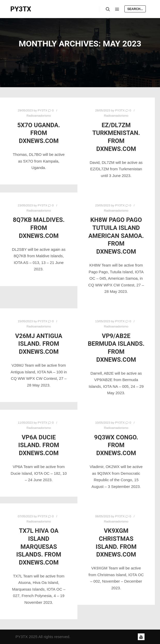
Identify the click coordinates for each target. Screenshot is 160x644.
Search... (135, 9)
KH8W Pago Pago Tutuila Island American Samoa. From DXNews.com (116, 236)
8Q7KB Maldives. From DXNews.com (39, 228)
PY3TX (21, 9)
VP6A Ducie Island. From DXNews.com (39, 445)
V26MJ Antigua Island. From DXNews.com (39, 344)
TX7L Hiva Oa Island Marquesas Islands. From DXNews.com (39, 546)
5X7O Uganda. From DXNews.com (39, 133)
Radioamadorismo (39, 115)
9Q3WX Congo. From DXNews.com (116, 445)
